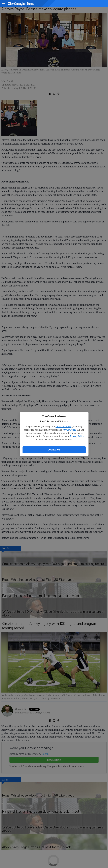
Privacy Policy (69, 430)
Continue (54, 450)
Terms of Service (63, 426)
